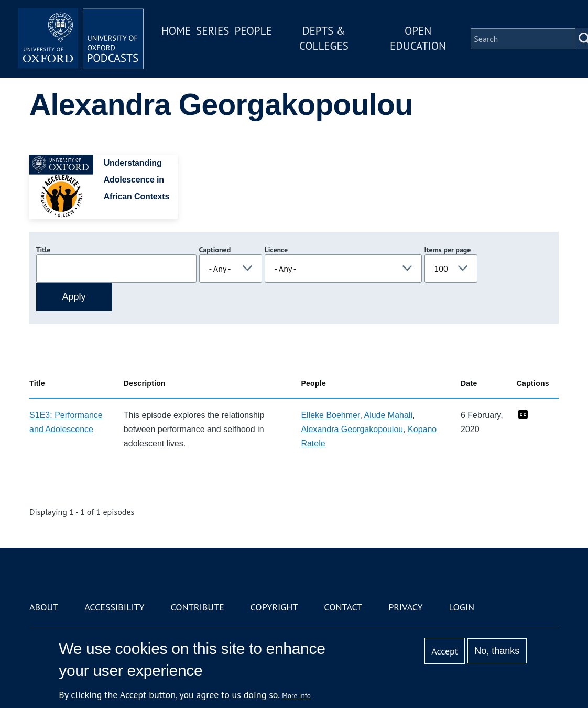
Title (43, 250)
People (253, 31)
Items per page (448, 250)
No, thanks (497, 651)
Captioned (215, 250)
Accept (445, 651)
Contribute (197, 607)
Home (176, 31)
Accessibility (114, 607)
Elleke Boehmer (330, 415)
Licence (276, 250)
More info (296, 695)
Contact (343, 607)
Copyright (274, 607)
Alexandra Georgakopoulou (352, 429)
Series (213, 31)
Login (461, 607)
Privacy (405, 607)
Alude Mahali (388, 415)
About (44, 607)
